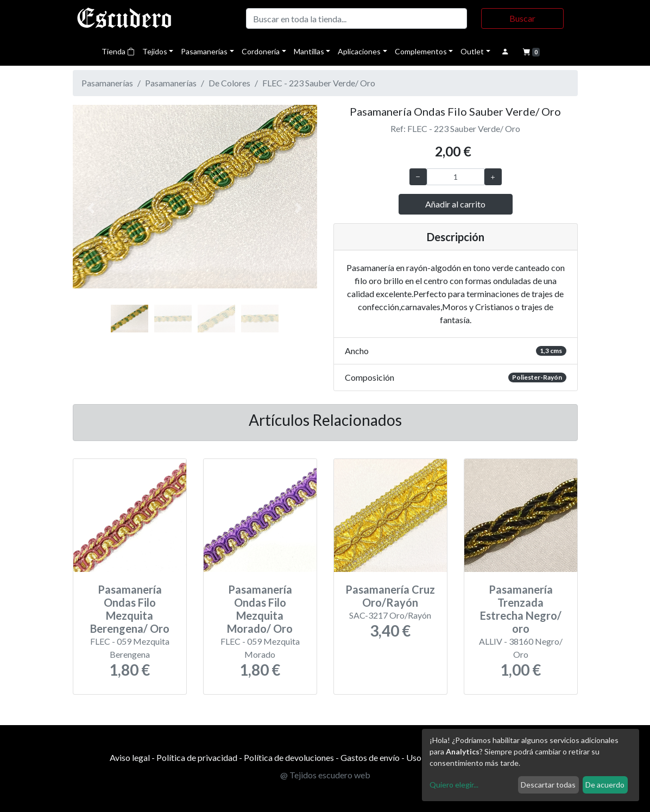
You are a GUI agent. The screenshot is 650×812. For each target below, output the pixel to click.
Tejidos (155, 51)
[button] (91, 208)
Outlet (472, 51)
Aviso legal (130, 757)
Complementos (421, 51)
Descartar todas (548, 785)
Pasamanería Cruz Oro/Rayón (390, 596)
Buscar (522, 18)
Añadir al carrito (455, 204)
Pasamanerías (204, 51)
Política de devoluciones (289, 757)
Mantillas (309, 51)
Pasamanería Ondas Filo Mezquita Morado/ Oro (260, 609)
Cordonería (261, 51)
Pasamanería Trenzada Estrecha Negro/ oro (521, 609)
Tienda (118, 51)
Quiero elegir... (454, 785)
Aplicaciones (359, 51)
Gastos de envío (370, 757)
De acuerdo (605, 785)
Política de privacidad (197, 757)
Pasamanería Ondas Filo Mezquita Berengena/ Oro (130, 609)
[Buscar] (356, 18)
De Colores (229, 83)
